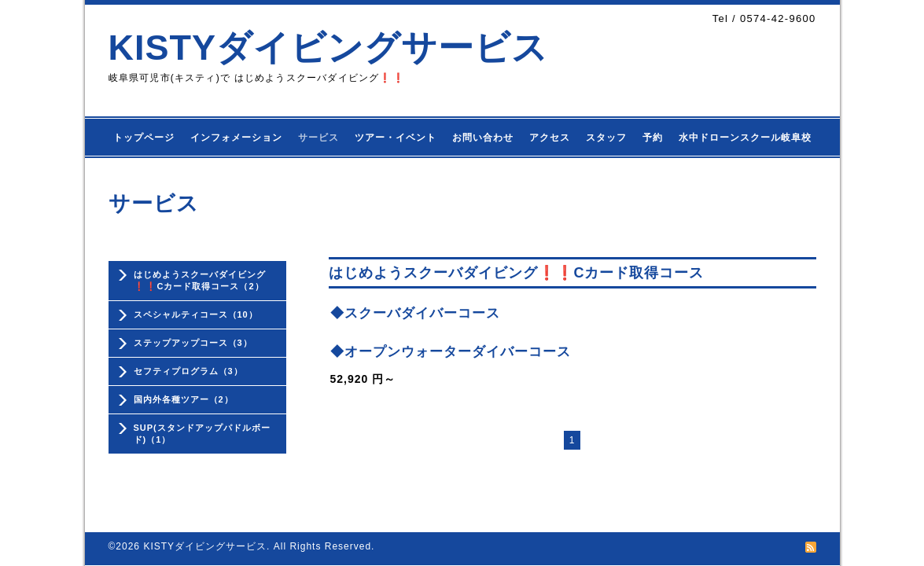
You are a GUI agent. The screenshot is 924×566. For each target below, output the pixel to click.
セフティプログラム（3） (188, 371)
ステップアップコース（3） (193, 343)
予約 (653, 138)
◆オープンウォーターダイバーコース (451, 352)
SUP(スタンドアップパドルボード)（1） (202, 434)
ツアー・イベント (396, 138)
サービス (318, 138)
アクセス (550, 138)
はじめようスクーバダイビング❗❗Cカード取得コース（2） (200, 280)
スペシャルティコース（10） (196, 314)
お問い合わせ (483, 138)
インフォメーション (236, 138)
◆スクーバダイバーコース (415, 313)
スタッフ (606, 138)
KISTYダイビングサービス (329, 48)
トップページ (144, 138)
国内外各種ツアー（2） (184, 399)
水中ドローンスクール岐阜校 (745, 138)
